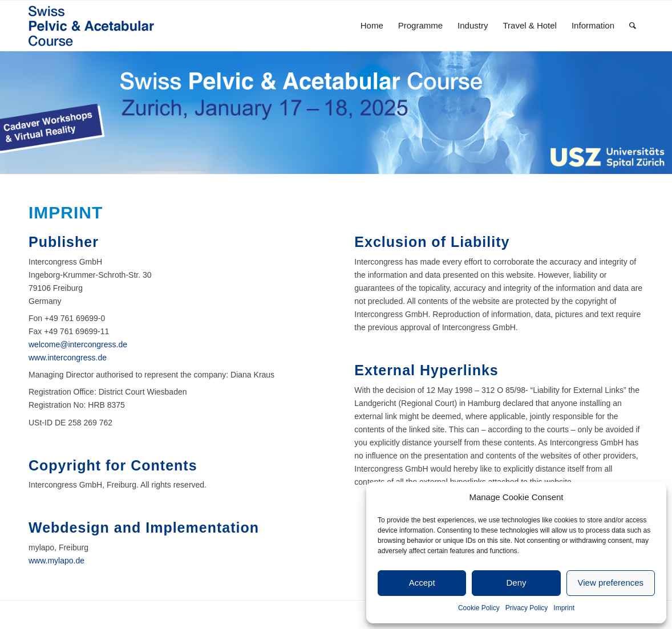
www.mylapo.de (56, 561)
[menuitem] (372, 26)
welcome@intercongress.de (78, 344)
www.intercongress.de (68, 358)
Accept (422, 583)
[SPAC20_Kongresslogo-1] (103, 26)
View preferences (611, 583)
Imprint (564, 608)
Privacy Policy (527, 608)
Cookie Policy (479, 608)
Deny (516, 583)
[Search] (633, 26)
